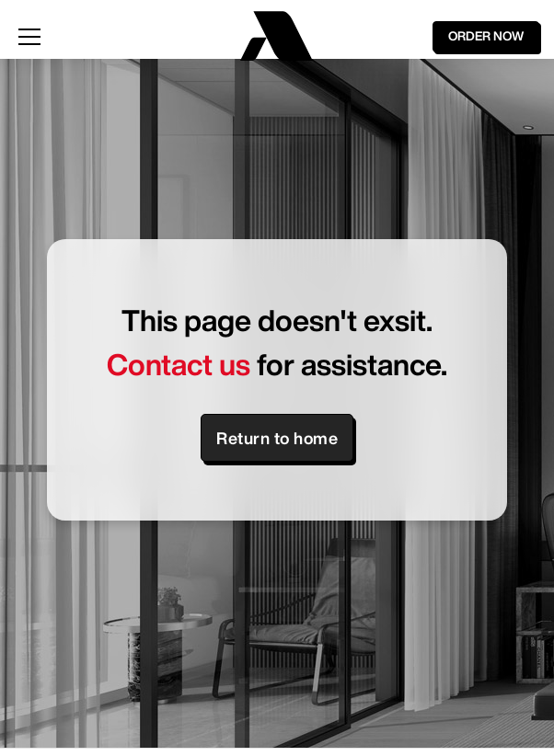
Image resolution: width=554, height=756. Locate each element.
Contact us (179, 364)
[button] (116, 37)
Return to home (277, 438)
